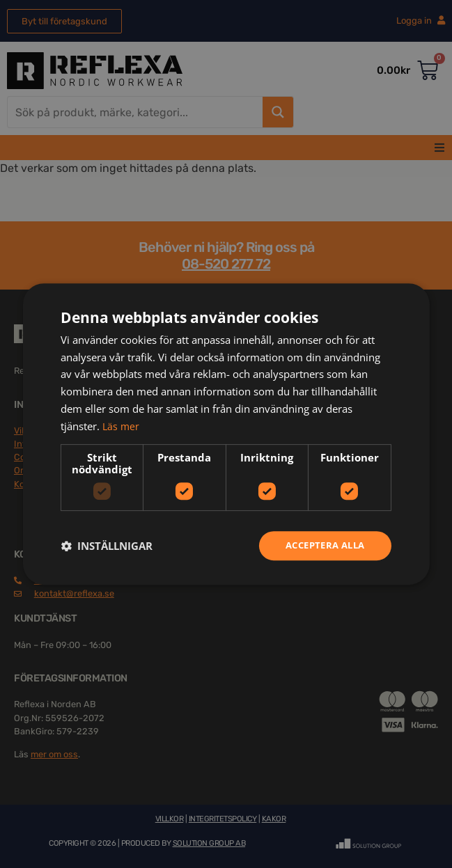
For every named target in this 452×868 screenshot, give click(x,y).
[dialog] (226, 434)
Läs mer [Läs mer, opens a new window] (122, 425)
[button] (107, 546)
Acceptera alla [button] (321, 545)
